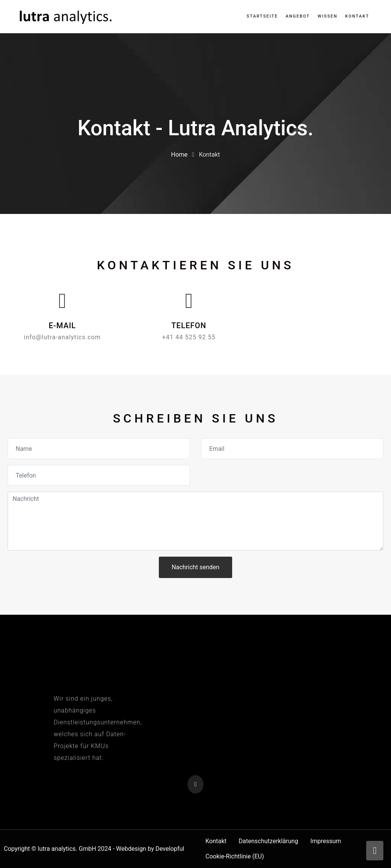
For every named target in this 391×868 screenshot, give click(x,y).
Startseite (262, 16)
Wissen (328, 16)
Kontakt (357, 16)
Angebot (298, 16)
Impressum (326, 841)
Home (179, 155)
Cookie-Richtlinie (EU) (235, 856)
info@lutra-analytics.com (62, 337)
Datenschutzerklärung (268, 841)
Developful (170, 849)
